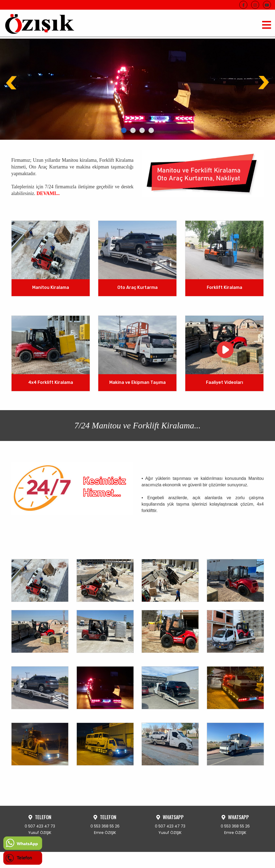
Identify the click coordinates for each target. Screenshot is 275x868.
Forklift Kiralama (224, 288)
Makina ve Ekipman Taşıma (137, 382)
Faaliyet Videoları (224, 382)
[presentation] (12, 83)
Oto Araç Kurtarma (137, 288)
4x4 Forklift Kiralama (51, 382)
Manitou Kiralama (51, 288)
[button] (124, 130)
